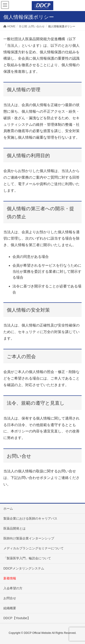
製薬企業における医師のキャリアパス (30, 518)
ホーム (8, 509)
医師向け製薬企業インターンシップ (29, 538)
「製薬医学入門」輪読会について (27, 558)
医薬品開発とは (15, 528)
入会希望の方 (13, 588)
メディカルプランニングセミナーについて (34, 548)
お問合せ (10, 598)
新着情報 (10, 578)
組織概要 (10, 608)
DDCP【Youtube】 (17, 618)
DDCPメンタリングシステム (24, 568)
